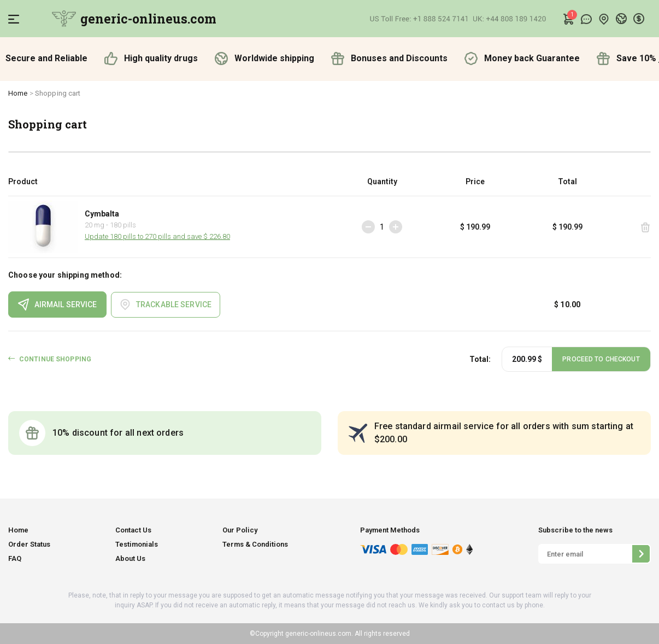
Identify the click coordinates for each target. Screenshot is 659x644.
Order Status (29, 544)
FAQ (15, 558)
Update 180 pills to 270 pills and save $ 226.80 (157, 236)
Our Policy (240, 530)
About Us (130, 558)
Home (18, 93)
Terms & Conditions (255, 544)
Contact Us (133, 530)
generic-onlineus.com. (318, 634)
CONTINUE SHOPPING (55, 359)
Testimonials (137, 544)
